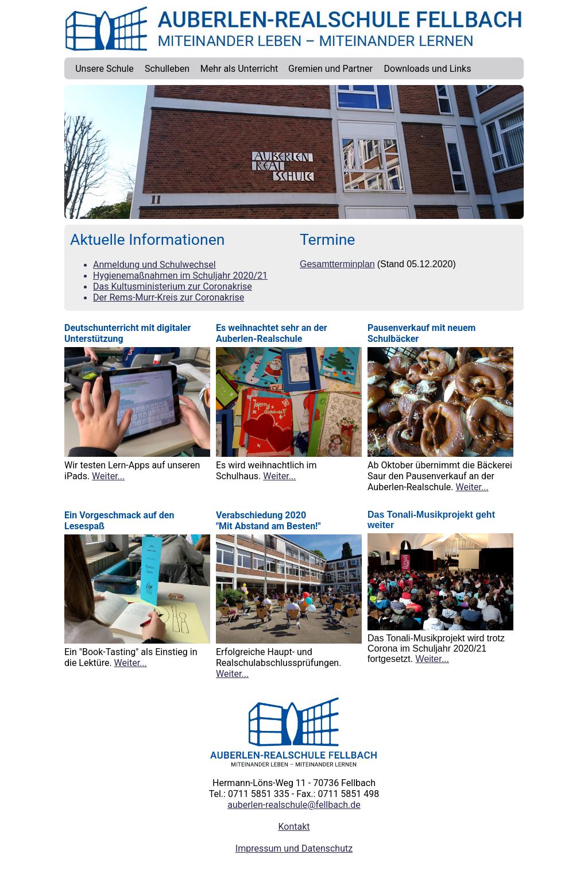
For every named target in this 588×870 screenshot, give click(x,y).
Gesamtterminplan (337, 264)
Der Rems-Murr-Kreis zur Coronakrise (169, 297)
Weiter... (108, 476)
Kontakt (294, 827)
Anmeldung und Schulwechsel (154, 265)
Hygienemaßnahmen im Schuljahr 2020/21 (180, 276)
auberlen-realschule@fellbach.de (294, 805)
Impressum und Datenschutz (294, 848)
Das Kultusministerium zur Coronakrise (173, 286)
